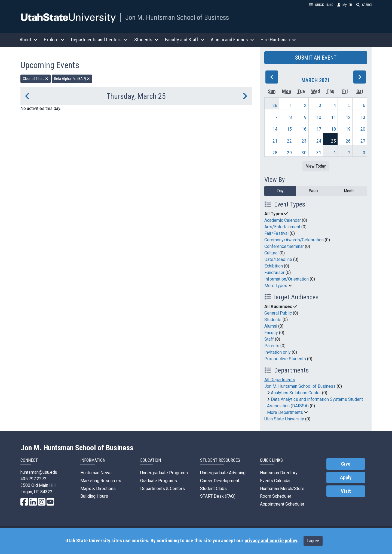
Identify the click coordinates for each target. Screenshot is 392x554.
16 (304, 129)
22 (289, 141)
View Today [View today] (316, 166)
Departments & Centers (163, 489)
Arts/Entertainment (282, 227)
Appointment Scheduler (282, 504)
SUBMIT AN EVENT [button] (316, 58)
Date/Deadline (278, 259)
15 (289, 129)
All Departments (280, 380)
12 (348, 117)
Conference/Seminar (284, 246)
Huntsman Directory (279, 473)
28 (275, 105)
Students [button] (146, 40)
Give (346, 464)
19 (348, 129)
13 (363, 117)
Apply (346, 478)
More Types (276, 286)
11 (333, 117)
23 (304, 141)
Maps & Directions (98, 489)
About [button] (28, 40)
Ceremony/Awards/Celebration (294, 240)
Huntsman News (96, 473)
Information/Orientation (287, 279)
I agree (313, 541)
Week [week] (314, 191)
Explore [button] (54, 40)
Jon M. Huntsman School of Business (177, 17)
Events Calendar (275, 481)
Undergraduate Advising (223, 473)
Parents (272, 346)
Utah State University (284, 419)
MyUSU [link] (345, 5)
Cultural (271, 253)
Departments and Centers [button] (99, 40)
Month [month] (349, 191)
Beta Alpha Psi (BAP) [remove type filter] (72, 79)
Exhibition (274, 266)
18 (333, 129)
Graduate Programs (159, 481)
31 (319, 153)
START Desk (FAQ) (218, 496)
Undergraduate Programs (164, 473)
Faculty (271, 333)
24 (319, 141)
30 (304, 153)
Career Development (220, 481)
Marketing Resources (101, 481)
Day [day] (280, 191)
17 (319, 129)
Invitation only (278, 352)
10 (319, 117)
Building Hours (94, 496)
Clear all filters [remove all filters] (36, 79)
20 (363, 129)
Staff (269, 339)
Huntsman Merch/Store (282, 489)
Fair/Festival (276, 233)
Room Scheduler (276, 496)
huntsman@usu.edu (39, 472)
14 (275, 129)
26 (348, 141)
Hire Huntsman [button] (278, 40)
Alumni (271, 326)
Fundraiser (274, 273)
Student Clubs (213, 489)
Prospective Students (285, 359)
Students (273, 320)
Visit (346, 491)
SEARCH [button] (365, 5)
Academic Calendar (283, 220)
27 (363, 141)
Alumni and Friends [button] (232, 40)
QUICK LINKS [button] (321, 5)
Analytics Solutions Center (296, 393)
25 (333, 141)
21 (275, 141)
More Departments (285, 412)
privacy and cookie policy (271, 541)
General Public (278, 313)
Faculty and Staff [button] (185, 40)
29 (289, 153)
